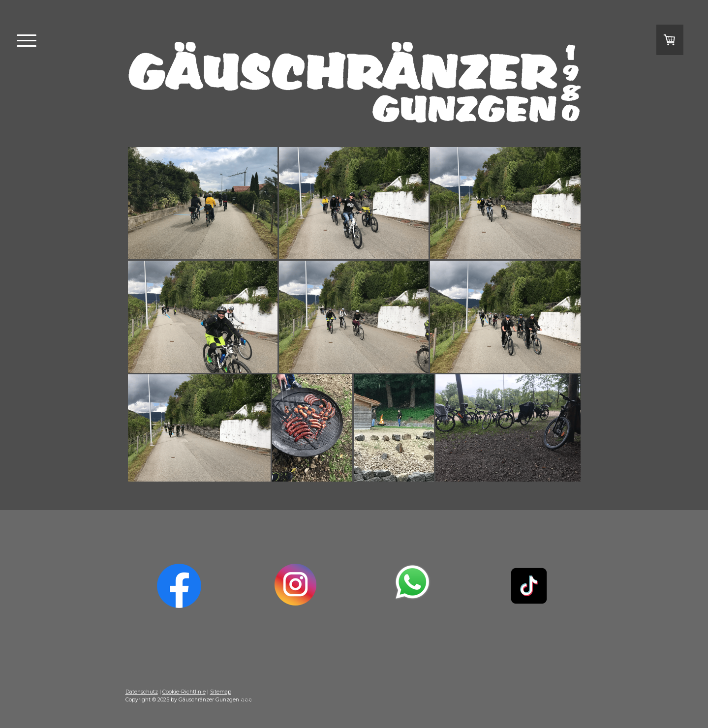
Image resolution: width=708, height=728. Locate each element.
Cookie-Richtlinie (184, 692)
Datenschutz (142, 692)
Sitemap (221, 692)
